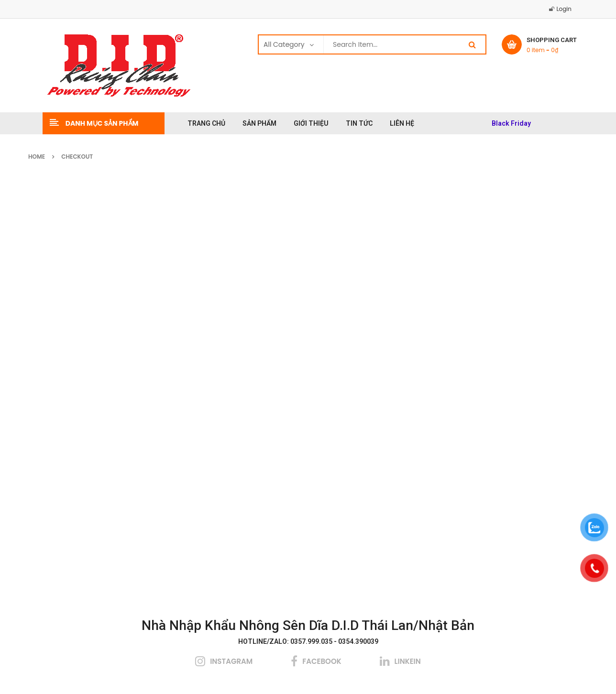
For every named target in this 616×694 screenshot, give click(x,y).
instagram (231, 661)
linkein (408, 661)
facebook (322, 661)
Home (37, 157)
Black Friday (511, 123)
